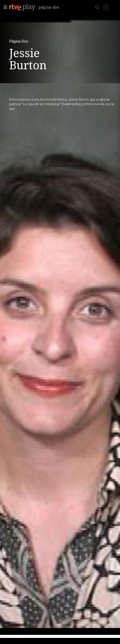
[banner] (36, 7)
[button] (4, 7)
